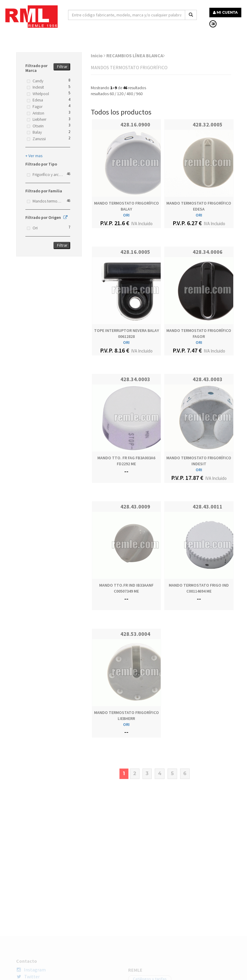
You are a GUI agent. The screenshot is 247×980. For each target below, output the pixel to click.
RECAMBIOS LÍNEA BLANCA (136, 55)
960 (139, 94)
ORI (126, 215)
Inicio (98, 55)
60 (112, 94)
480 (130, 94)
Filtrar (62, 67)
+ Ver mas (34, 156)
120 (120, 94)
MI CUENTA (225, 12)
